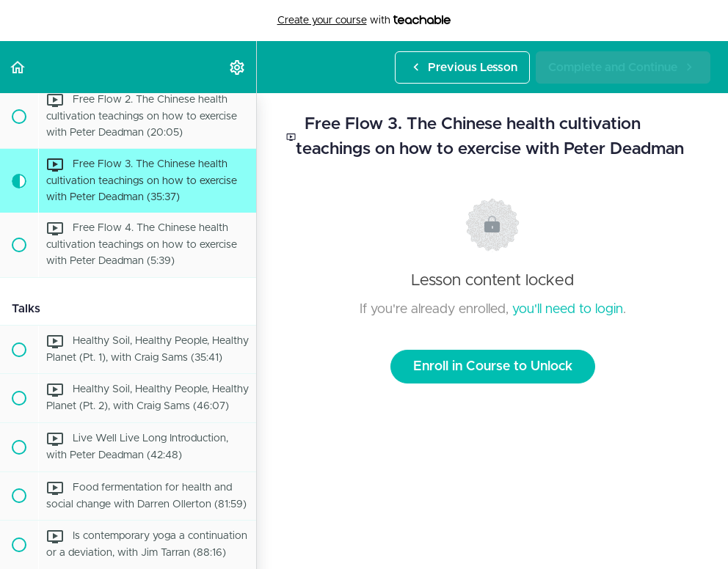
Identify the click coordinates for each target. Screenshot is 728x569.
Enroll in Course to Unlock (493, 367)
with (364, 21)
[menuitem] (238, 67)
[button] (18, 67)
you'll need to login (568, 309)
